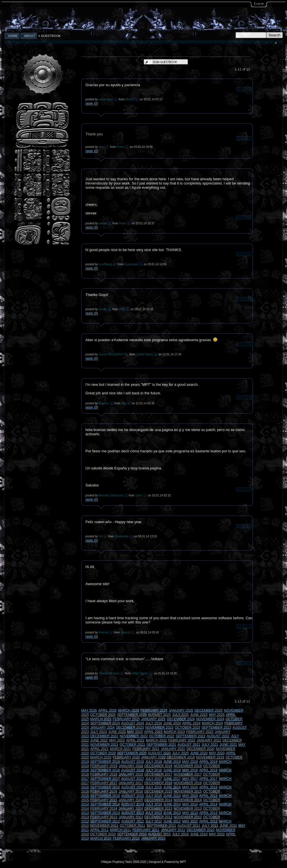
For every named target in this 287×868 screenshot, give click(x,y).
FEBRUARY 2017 (104, 783)
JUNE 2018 (172, 770)
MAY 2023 (135, 732)
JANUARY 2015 (131, 800)
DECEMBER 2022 (104, 736)
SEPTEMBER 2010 (132, 834)
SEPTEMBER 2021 (161, 745)
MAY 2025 (217, 715)
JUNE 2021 (228, 745)
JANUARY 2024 (103, 728)
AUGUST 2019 (133, 762)
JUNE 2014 (172, 804)
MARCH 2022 (156, 740)
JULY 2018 (153, 770)
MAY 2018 (190, 770)
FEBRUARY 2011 (146, 830)
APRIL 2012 (208, 821)
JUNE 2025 (199, 715)
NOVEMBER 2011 (104, 826)
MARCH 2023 (174, 732)
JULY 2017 (153, 779)
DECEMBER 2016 (158, 783)
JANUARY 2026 (181, 710)
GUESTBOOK (51, 36)
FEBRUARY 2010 (126, 838)
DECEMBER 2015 (158, 792)
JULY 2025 (180, 715)
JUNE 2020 (199, 753)
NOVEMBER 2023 (159, 728)
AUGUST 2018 (133, 770)
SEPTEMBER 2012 (105, 821)
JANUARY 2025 (153, 719)
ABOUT (30, 36)
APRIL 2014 (208, 804)
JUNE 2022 (99, 740)
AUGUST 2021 (189, 745)
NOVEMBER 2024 (210, 719)
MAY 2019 (190, 762)
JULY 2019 (153, 762)
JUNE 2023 (117, 732)
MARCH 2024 (212, 723)
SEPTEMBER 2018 (105, 770)
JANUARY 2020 (153, 757)
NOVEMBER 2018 (188, 766)
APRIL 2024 (191, 723)
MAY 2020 (217, 753)
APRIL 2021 (99, 749)
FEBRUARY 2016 (104, 792)
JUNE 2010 (199, 834)
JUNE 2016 (172, 787)
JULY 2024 (153, 723)
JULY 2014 (153, 804)
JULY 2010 (180, 834)
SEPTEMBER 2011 (161, 826)
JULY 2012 (153, 821)
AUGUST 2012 (133, 821)
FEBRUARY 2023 (200, 732)
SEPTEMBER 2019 (105, 762)
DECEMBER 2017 (158, 774)
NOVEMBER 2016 (188, 783)
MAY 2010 (217, 834)
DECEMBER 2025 (209, 710)
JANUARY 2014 (131, 809)
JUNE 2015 (172, 796)
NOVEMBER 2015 (188, 792)
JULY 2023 (99, 732)
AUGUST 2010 (159, 834)
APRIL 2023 (153, 732)
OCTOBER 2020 (103, 753)
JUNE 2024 (172, 723)
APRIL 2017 (208, 779)
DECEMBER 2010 (201, 830)
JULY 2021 (210, 745)
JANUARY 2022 (209, 740)
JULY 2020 (180, 753)
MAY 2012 (190, 821)
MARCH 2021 (120, 749)
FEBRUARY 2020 (126, 757)
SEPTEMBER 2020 (132, 753)
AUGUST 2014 (133, 804)
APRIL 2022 (135, 740)
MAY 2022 (117, 740)
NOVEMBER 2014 (188, 800)
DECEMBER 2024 (181, 719)
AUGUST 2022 (218, 736)
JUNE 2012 (172, 821)
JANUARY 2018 (131, 774)
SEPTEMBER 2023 (216, 728)
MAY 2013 (190, 813)
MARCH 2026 (128, 710)
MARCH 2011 (120, 830)
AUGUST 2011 (189, 826)
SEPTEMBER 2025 (132, 715)
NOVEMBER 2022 (134, 736)
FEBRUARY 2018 (104, 774)
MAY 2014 (190, 804)
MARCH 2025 (101, 719)
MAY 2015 (190, 796)
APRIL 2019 (208, 762)
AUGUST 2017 (133, 779)
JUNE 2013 (172, 813)
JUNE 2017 (172, 779)
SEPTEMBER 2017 (105, 779)
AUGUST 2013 (133, 813)
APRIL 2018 (208, 770)
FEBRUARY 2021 (146, 749)
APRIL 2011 (99, 830)
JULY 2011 (210, 826)
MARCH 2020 (101, 757)
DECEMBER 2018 (158, 766)
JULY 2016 (153, 787)
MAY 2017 (190, 779)
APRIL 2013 (208, 813)
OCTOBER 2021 (132, 745)
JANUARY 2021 (173, 749)
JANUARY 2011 (173, 830)
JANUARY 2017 (131, 783)
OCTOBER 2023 (187, 728)
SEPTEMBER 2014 (105, 804)
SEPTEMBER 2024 (105, 723)
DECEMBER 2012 (158, 817)
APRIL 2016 (208, 787)
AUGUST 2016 (133, 787)
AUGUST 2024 (133, 723)
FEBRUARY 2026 (154, 710)
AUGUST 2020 (159, 753)
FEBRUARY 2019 (104, 766)
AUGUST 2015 (133, 796)
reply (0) (92, 103)
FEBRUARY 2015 (104, 800)
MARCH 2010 (101, 838)
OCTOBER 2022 (162, 736)
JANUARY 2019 (131, 766)
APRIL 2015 (208, 796)
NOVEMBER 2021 (104, 745)
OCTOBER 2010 (103, 834)
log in (260, 4)
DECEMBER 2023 (130, 728)
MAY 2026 (89, 710)
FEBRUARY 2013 (104, 817)
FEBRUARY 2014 (104, 809)
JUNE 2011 (228, 826)
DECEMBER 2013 (158, 809)
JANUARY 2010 (153, 838)
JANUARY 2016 (131, 792)
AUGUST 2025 (159, 715)
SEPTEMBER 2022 (191, 736)
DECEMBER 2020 (201, 749)
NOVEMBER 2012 (188, 817)
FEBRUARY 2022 (182, 740)
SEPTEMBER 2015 (105, 796)
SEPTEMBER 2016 (105, 787)
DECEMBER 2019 (181, 757)
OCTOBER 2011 (132, 826)
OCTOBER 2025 (103, 715)
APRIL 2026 (107, 710)
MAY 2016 (190, 787)
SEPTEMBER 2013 (105, 813)
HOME (13, 36)
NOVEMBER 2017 (188, 774)
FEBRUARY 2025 (126, 719)
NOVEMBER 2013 (188, 809)
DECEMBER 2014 (158, 800)
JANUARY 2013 (131, 817)
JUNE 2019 (172, 762)
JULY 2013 (153, 813)
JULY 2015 (153, 796)
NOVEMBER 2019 (210, 757)
